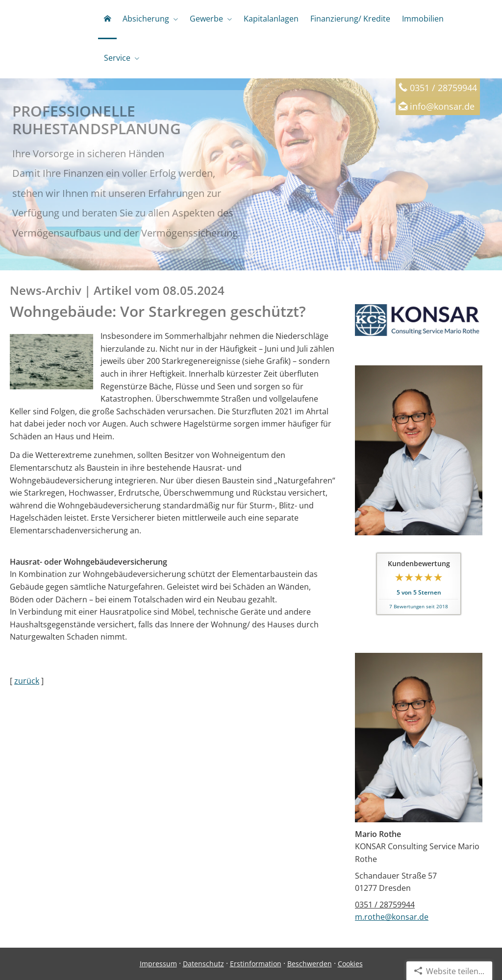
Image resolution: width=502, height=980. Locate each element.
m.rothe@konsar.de (392, 917)
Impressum (158, 964)
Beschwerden (310, 964)
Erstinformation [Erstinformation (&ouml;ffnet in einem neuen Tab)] (256, 964)
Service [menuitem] (117, 58)
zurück (27, 681)
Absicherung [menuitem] (146, 19)
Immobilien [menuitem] (423, 19)
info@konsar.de (442, 106)
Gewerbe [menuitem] (206, 19)
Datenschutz (203, 964)
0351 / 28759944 (385, 905)
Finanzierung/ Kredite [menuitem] (350, 19)
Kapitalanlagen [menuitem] (271, 19)
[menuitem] (107, 20)
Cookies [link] (350, 964)
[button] (251, 259)
